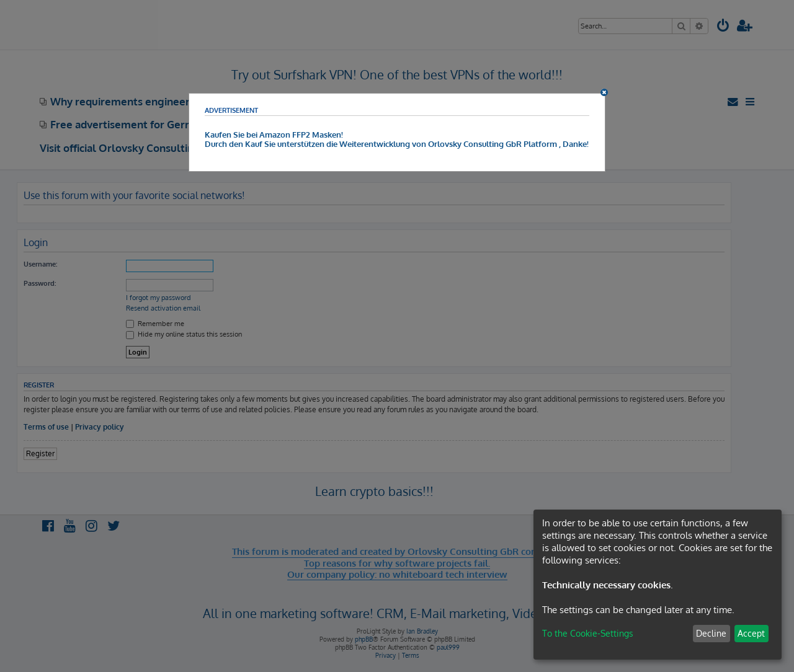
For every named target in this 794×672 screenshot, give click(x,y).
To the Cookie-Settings (588, 633)
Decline (711, 633)
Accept (751, 633)
